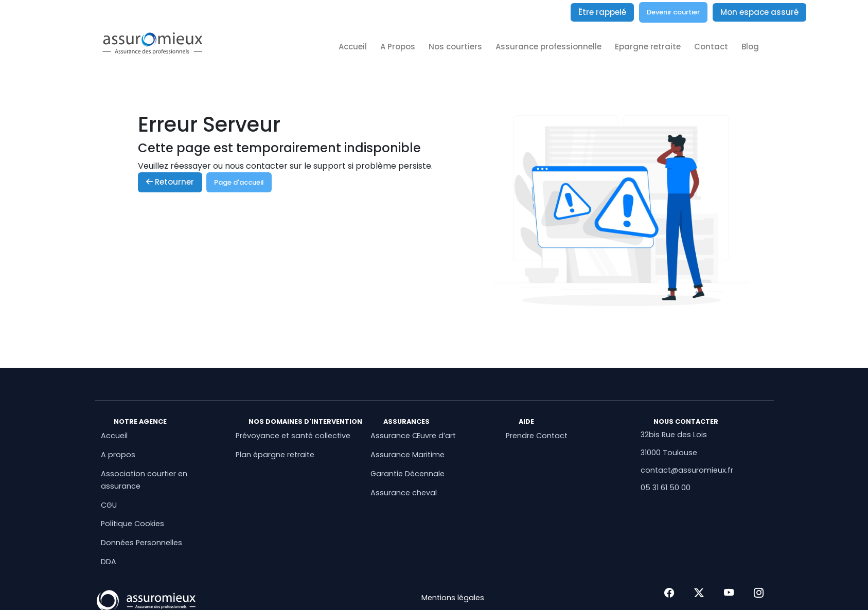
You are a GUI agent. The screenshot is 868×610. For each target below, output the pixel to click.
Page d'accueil (239, 182)
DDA (109, 562)
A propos (118, 455)
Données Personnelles (141, 543)
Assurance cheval (404, 493)
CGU (109, 505)
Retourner (170, 182)
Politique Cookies (132, 524)
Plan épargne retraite (275, 455)
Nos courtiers (455, 47)
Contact (711, 47)
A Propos (398, 47)
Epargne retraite (648, 47)
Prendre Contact (537, 436)
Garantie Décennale (408, 474)
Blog (750, 47)
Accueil (353, 47)
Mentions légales (453, 598)
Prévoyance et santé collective (293, 436)
